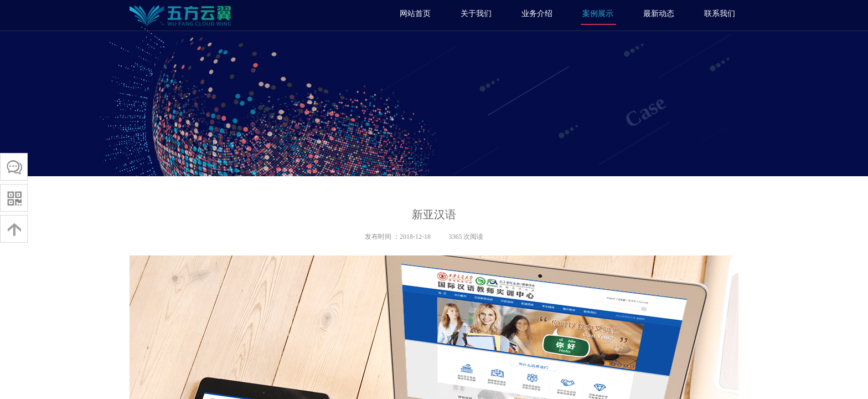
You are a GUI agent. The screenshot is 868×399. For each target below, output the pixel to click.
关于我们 (476, 14)
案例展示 (598, 14)
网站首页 (415, 14)
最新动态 (659, 14)
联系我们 (720, 14)
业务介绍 (537, 14)
